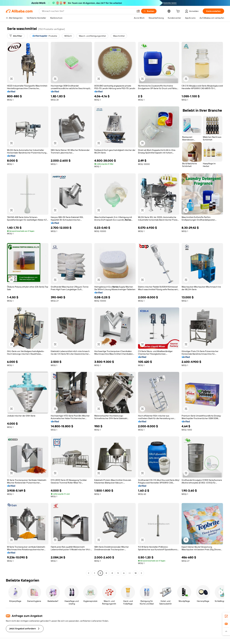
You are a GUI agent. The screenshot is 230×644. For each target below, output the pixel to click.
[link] (226, 616)
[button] (138, 11)
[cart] (179, 12)
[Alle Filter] (16, 36)
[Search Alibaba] (88, 11)
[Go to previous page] (89, 573)
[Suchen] (149, 11)
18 (136, 573)
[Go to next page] (141, 573)
